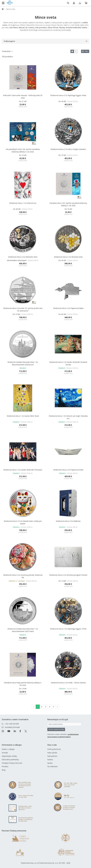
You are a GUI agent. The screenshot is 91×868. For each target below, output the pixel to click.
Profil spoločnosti (54, 749)
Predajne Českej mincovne (12, 763)
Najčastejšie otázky (9, 756)
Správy (50, 763)
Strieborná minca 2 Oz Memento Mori (23, 257)
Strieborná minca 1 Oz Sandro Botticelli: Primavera (23, 470)
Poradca (5, 766)
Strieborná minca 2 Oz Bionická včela (68, 257)
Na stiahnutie (52, 766)
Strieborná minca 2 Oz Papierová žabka (68, 308)
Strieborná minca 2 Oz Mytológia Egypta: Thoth (68, 629)
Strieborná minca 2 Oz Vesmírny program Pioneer (68, 575)
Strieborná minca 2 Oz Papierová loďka (68, 470)
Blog (4, 770)
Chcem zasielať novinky (56, 729)
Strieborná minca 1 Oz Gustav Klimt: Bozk (23, 416)
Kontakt (5, 753)
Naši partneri (52, 756)
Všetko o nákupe (8, 749)
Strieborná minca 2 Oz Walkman (68, 521)
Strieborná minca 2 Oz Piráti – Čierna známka (68, 683)
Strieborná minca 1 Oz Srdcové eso (23, 203)
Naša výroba (52, 753)
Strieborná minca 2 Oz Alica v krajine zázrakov (68, 149)
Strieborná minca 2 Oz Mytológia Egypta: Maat (68, 95)
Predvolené (6, 51)
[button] (45, 41)
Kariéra (50, 760)
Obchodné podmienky (10, 760)
